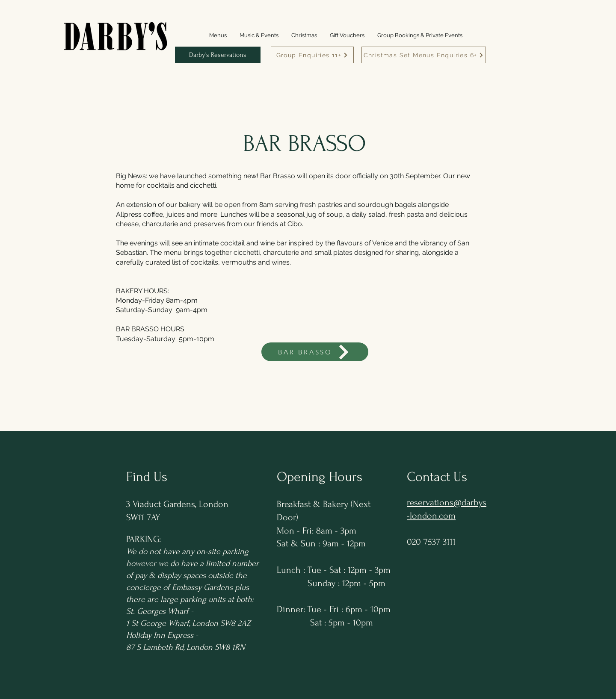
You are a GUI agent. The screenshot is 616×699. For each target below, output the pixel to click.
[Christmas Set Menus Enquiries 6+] (424, 55)
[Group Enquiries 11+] (312, 55)
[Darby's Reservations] (218, 55)
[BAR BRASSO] (315, 352)
